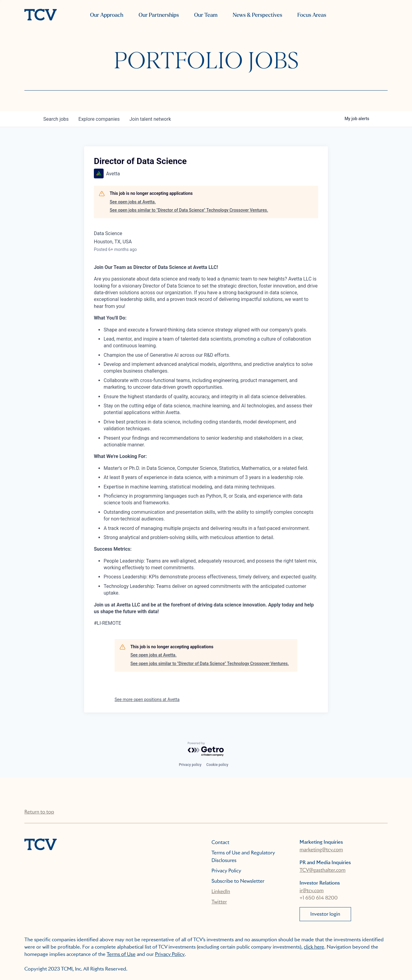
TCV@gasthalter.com (323, 870)
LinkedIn (221, 891)
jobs (56, 119)
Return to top (39, 812)
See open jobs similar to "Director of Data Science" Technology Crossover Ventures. (189, 210)
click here (314, 947)
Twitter (219, 902)
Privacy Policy (226, 871)
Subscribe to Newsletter (238, 881)
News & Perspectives (257, 15)
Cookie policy (217, 765)
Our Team (206, 15)
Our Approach (107, 15)
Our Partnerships (159, 15)
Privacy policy (190, 765)
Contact (220, 842)
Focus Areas (312, 15)
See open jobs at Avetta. (133, 202)
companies (99, 119)
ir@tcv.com (312, 891)
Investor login (325, 914)
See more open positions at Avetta (147, 699)
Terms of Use (121, 954)
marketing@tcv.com (321, 850)
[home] (41, 15)
